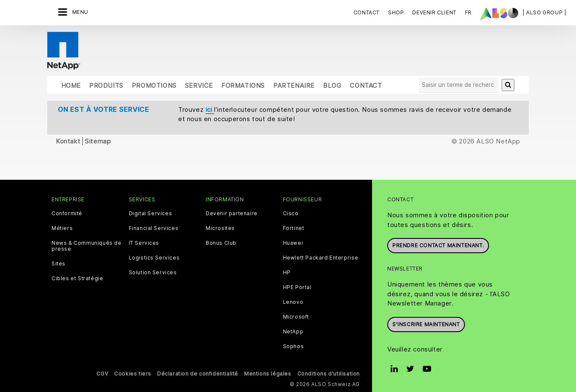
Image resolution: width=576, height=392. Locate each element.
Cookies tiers (133, 374)
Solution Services (153, 273)
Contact (367, 12)
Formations (243, 85)
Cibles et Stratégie (77, 278)
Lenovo (293, 302)
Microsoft (296, 317)
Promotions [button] (154, 85)
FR (468, 12)
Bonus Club (221, 243)
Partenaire (294, 85)
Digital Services (151, 214)
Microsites (220, 228)
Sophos (293, 346)
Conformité (67, 214)
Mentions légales (268, 374)
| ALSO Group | (544, 12)
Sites (58, 264)
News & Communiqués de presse (87, 246)
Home (71, 85)
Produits (106, 85)
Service (199, 85)
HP (287, 273)
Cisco (291, 214)
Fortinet (294, 228)
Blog (332, 85)
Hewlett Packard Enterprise (321, 258)
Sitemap (98, 141)
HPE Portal (297, 287)
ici (210, 109)
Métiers (62, 228)
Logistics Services (154, 258)
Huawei (293, 243)
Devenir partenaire (232, 214)
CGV (102, 374)
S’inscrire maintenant (426, 324)
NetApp (293, 332)
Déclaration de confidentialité (198, 374)
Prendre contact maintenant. (438, 245)
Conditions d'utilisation (329, 374)
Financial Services (154, 228)
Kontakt (68, 141)
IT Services (144, 243)
